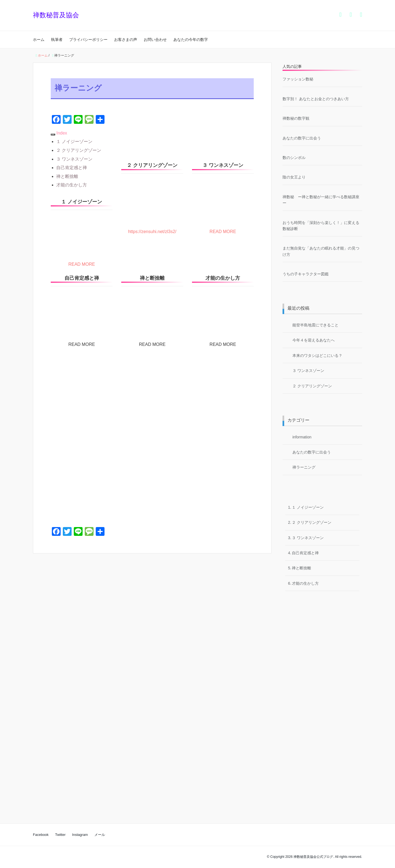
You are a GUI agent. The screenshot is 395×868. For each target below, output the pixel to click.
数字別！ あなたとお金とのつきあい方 (316, 99)
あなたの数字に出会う (302, 138)
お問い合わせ (155, 40)
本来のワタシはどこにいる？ (317, 355)
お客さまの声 (126, 40)
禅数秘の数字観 (296, 118)
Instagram (80, 835)
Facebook (41, 835)
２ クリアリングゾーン (79, 150)
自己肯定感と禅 (72, 168)
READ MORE (82, 264)
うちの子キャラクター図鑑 (306, 274)
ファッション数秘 (298, 79)
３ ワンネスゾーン (74, 159)
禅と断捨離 (67, 176)
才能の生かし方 (72, 185)
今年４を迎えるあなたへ (314, 340)
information (302, 437)
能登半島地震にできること (315, 325)
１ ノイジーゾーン (74, 142)
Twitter (60, 835)
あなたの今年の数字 (191, 40)
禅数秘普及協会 (56, 15)
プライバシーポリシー (88, 40)
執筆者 (57, 40)
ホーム (39, 40)
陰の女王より (296, 177)
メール (100, 835)
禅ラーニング (304, 467)
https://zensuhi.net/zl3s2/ (152, 232)
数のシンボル (294, 158)
